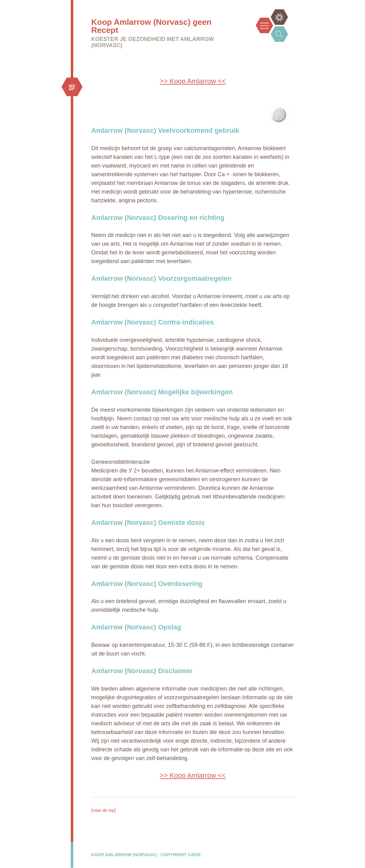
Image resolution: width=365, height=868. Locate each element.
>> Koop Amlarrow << (193, 81)
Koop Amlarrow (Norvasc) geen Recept (151, 26)
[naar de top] (104, 810)
